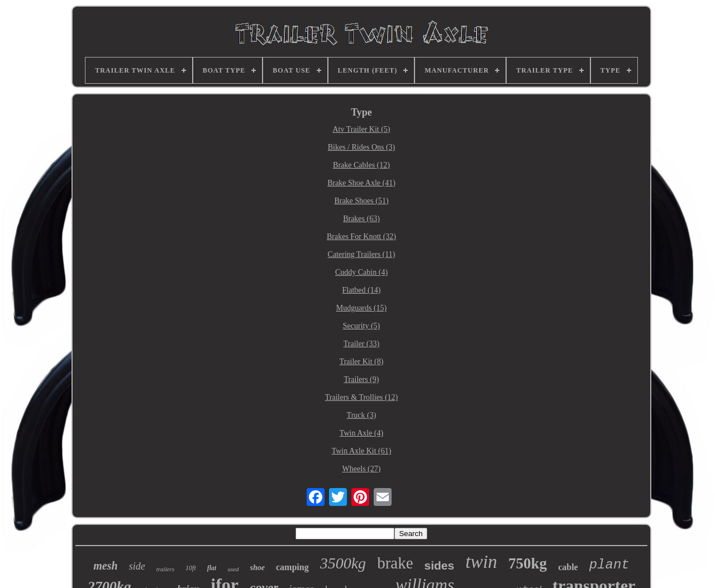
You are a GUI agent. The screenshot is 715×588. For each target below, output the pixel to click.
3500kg (343, 563)
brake (395, 563)
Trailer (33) (361, 344)
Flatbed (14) (362, 290)
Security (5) (361, 326)
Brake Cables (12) (361, 165)
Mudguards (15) (362, 308)
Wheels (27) (362, 469)
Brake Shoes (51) (361, 201)
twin (481, 562)
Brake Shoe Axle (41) (361, 183)
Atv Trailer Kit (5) (361, 129)
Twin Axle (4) (361, 433)
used (233, 569)
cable (568, 567)
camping (292, 567)
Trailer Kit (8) (362, 362)
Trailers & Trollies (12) (362, 397)
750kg (528, 563)
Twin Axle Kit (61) (362, 451)
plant (609, 565)
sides (440, 565)
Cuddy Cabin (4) (361, 272)
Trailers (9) (362, 379)
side (137, 566)
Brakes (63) (361, 219)
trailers (165, 569)
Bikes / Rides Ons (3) (362, 147)
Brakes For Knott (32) (361, 236)
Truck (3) (362, 415)
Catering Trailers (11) (362, 254)
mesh (105, 566)
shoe (258, 568)
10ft (191, 568)
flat (212, 568)
